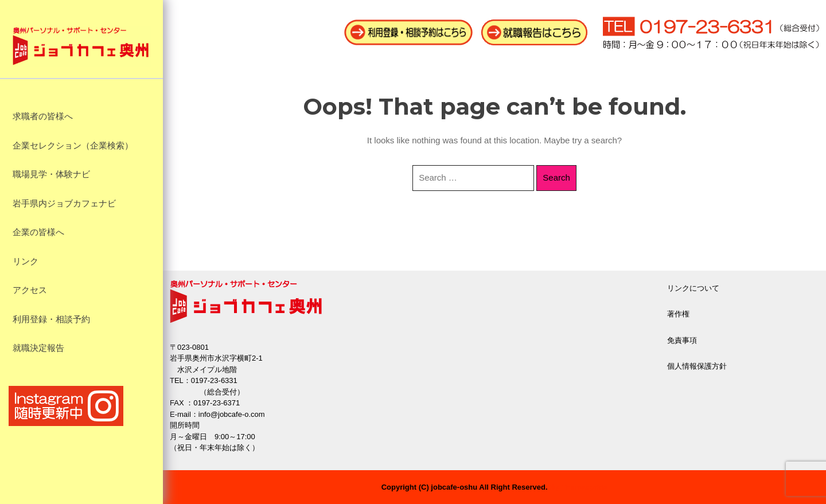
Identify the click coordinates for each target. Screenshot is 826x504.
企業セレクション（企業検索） (73, 146)
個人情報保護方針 (697, 366)
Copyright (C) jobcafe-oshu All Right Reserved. (465, 487)
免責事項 (682, 340)
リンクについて (693, 288)
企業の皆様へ (38, 232)
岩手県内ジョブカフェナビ (64, 204)
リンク (26, 261)
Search (556, 177)
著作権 (678, 314)
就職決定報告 (38, 348)
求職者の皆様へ (43, 116)
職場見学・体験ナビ (51, 174)
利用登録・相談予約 (51, 319)
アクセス (30, 290)
